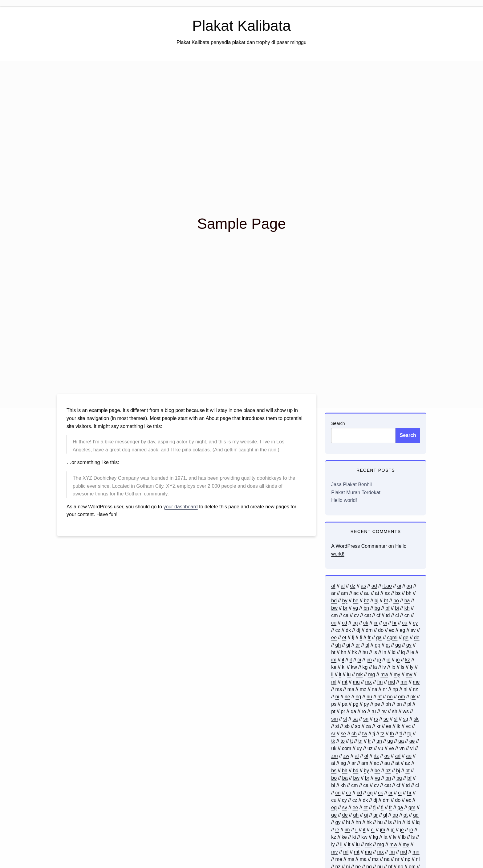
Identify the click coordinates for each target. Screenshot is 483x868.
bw (334, 608)
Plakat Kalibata (241, 26)
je (388, 660)
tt (352, 741)
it (351, 660)
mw (384, 674)
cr (376, 623)
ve (391, 748)
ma (351, 689)
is (375, 652)
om (401, 697)
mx (368, 682)
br (345, 608)
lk (399, 726)
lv (384, 667)
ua (401, 741)
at (377, 593)
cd (345, 623)
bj (376, 601)
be (356, 601)
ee (334, 638)
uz (370, 748)
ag (409, 586)
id (394, 652)
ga (379, 638)
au (367, 593)
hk (354, 652)
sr (333, 734)
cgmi (392, 638)
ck (366, 623)
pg (356, 704)
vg (355, 608)
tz (382, 734)
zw (346, 756)
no (390, 697)
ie (412, 652)
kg (365, 667)
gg (398, 645)
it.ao (387, 586)
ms (339, 689)
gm (412, 807)
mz (363, 689)
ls (403, 667)
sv (413, 630)
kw (354, 667)
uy (359, 748)
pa (345, 704)
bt (386, 601)
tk (333, 741)
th (392, 734)
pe (377, 704)
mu (356, 682)
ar (333, 593)
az (387, 593)
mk (359, 674)
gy (409, 645)
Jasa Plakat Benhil (351, 484)
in (384, 652)
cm (334, 615)
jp (379, 660)
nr (385, 689)
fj (353, 638)
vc (408, 726)
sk (416, 719)
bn (366, 608)
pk (413, 697)
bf (387, 608)
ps (334, 704)
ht (333, 652)
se (343, 734)
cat (368, 615)
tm (379, 741)
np (395, 689)
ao (409, 756)
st (345, 719)
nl (405, 689)
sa (355, 719)
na (375, 689)
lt (340, 674)
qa (353, 711)
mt (345, 682)
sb (347, 726)
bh (409, 593)
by (345, 601)
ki (344, 667)
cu (405, 623)
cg (355, 623)
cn (407, 615)
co (334, 623)
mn (404, 682)
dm (369, 630)
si (337, 726)
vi (412, 748)
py (366, 704)
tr (369, 741)
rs (376, 719)
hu (365, 652)
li (332, 674)
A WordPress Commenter (359, 546)
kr (378, 726)
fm (380, 682)
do (381, 630)
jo (398, 660)
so (358, 726)
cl (397, 615)
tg (409, 734)
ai (399, 586)
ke (334, 667)
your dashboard (181, 507)
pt (333, 711)
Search (338, 423)
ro (364, 711)
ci (385, 623)
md (392, 682)
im (334, 660)
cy (415, 623)
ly (412, 667)
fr (369, 638)
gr (358, 645)
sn (366, 719)
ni (337, 697)
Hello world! (344, 500)
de (417, 638)
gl (367, 645)
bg (377, 608)
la (375, 667)
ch (354, 734)
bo (396, 601)
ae (412, 741)
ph (388, 704)
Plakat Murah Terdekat (356, 493)
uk (334, 748)
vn (402, 748)
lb (393, 667)
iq (403, 652)
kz (408, 660)
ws (406, 711)
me (416, 682)
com (347, 748)
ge (406, 638)
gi (348, 645)
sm (334, 719)
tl (401, 734)
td (388, 615)
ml (334, 682)
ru (374, 711)
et (344, 638)
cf (378, 615)
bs (398, 593)
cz (338, 630)
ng (358, 697)
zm (334, 756)
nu (369, 697)
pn (399, 704)
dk (348, 630)
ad (374, 586)
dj (358, 630)
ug (390, 741)
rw (384, 711)
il (343, 660)
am (344, 593)
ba (407, 601)
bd (334, 601)
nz (415, 689)
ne (347, 697)
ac (356, 593)
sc (386, 719)
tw (365, 734)
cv (356, 615)
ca (346, 615)
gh (338, 645)
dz (353, 586)
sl (396, 719)
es (389, 726)
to (342, 741)
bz (366, 601)
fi (361, 638)
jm (369, 660)
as (363, 586)
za (368, 726)
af (333, 586)
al (343, 586)
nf (380, 697)
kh (407, 608)
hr (395, 623)
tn (360, 741)
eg (403, 630)
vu (381, 748)
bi (397, 608)
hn (343, 652)
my (397, 674)
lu (349, 674)
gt (388, 645)
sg (406, 719)
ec (392, 630)
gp (378, 645)
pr (343, 711)
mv (409, 674)
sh (395, 711)
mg (371, 674)
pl (409, 704)
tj (374, 734)
